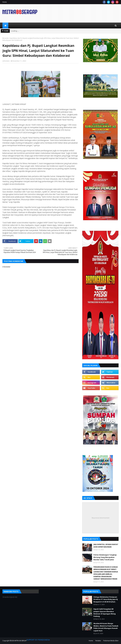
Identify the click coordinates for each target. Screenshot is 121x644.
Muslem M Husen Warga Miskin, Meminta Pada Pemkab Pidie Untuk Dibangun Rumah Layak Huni (106, 627)
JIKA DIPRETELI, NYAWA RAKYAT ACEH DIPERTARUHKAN (106, 546)
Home (5, 2)
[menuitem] (5, 25)
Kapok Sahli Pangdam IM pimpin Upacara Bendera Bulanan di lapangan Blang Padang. (105, 613)
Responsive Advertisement (100, 518)
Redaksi (7, 61)
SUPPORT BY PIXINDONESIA (38, 640)
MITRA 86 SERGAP (21, 641)
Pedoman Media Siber (111, 641)
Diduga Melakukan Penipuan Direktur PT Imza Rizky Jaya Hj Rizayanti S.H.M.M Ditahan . (106, 599)
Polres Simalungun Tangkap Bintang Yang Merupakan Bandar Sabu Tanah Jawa (105, 557)
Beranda (5, 38)
